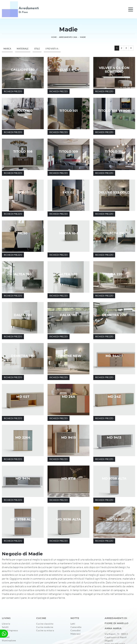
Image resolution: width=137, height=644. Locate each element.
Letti (73, 624)
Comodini (76, 630)
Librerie (6, 624)
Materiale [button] (23, 49)
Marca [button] (7, 49)
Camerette (76, 627)
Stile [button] (37, 49)
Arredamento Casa (68, 37)
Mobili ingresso (10, 630)
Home (54, 37)
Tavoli (5, 634)
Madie (83, 37)
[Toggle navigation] (131, 9)
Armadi (6, 637)
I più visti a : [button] (52, 49)
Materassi (76, 634)
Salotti (5, 627)
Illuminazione (9, 640)
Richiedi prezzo (13, 91)
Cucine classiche (45, 624)
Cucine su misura (45, 630)
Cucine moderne (45, 627)
